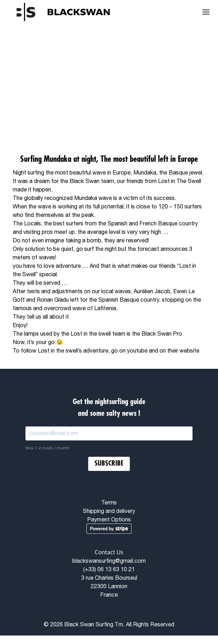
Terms (109, 502)
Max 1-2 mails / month (47, 448)
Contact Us (109, 552)
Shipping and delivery (109, 511)
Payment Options (109, 519)
